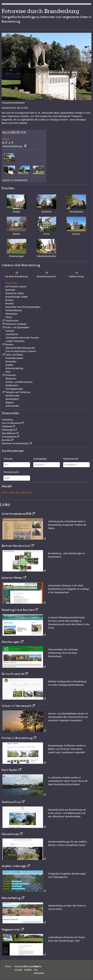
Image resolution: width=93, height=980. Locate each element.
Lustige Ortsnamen (15, 341)
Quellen (9, 365)
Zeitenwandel (12, 406)
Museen (9, 344)
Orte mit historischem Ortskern (21, 351)
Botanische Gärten (15, 293)
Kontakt (18, 970)
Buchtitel (6, 440)
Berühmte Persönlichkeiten (15, 443)
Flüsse (9, 317)
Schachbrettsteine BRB (16, 514)
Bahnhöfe (10, 290)
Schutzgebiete (9, 437)
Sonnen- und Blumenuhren (19, 382)
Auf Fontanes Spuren (16, 287)
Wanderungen (11, 642)
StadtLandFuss (11, 802)
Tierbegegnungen (14, 389)
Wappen (10, 402)
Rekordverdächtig (14, 368)
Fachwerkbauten (14, 310)
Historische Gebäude (16, 324)
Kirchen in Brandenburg (17, 738)
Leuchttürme (12, 334)
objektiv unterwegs (14, 866)
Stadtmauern (12, 385)
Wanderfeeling (11, 898)
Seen (8, 372)
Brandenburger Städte (17, 297)
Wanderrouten (12, 396)
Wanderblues (10, 834)
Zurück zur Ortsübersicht (15, 180)
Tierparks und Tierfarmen (18, 392)
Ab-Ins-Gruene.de (13, 674)
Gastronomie (12, 321)
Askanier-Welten (12, 578)
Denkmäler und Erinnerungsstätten (23, 307)
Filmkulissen (12, 314)
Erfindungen (8, 430)
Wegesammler (11, 930)
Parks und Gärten (14, 355)
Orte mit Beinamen (11, 423)
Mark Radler (9, 770)
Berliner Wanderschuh (16, 546)
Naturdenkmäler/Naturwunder (20, 348)
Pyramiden (11, 362)
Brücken (9, 300)
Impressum (20, 966)
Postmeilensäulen (14, 358)
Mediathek (39, 973)
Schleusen (10, 375)
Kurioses (10, 331)
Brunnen (10, 304)
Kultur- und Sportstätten (17, 327)
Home (8, 966)
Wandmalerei (12, 399)
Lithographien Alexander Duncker (22, 338)
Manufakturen (9, 433)
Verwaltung (7, 420)
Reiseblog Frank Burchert (18, 610)
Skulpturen (11, 379)
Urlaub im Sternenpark (16, 706)
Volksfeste (7, 426)
